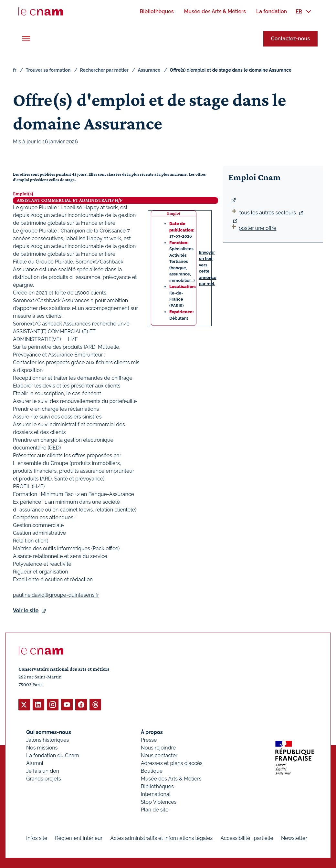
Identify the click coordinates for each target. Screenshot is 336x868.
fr (15, 70)
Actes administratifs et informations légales (161, 838)
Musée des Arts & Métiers (171, 778)
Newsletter (294, 838)
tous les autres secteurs (268, 213)
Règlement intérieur (79, 838)
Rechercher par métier (104, 70)
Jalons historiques (47, 740)
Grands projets (44, 778)
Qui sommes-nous (49, 732)
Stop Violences (159, 802)
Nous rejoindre (158, 747)
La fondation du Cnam (53, 755)
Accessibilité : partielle (247, 838)
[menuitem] (157, 11)
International (156, 794)
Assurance (149, 70)
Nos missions (42, 747)
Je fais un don (43, 771)
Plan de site (155, 809)
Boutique (152, 771)
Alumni (35, 763)
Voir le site (26, 610)
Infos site (37, 838)
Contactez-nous (290, 39)
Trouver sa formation (48, 70)
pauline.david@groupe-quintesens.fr (56, 595)
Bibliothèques (157, 786)
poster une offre (253, 228)
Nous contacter (159, 755)
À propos (152, 732)
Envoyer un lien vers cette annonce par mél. (208, 268)
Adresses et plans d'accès (172, 763)
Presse (149, 740)
